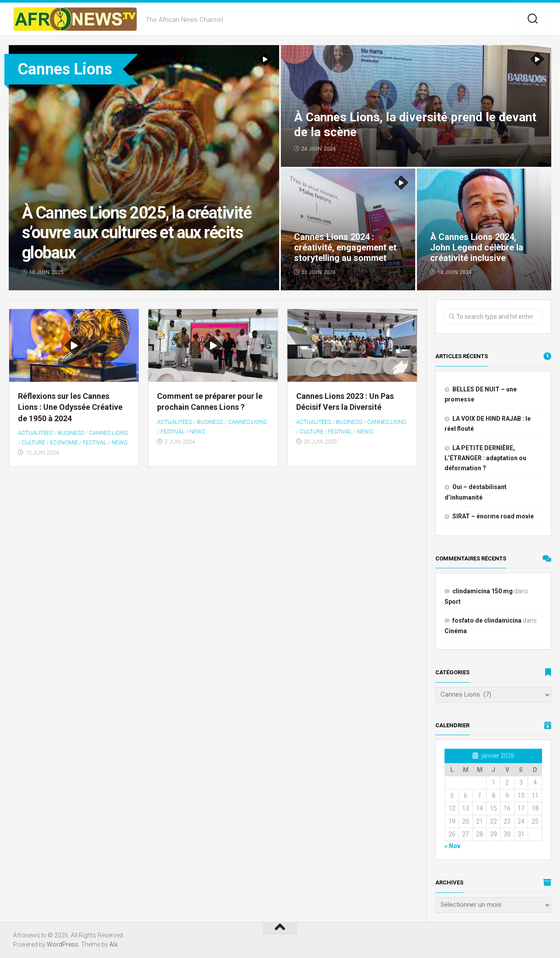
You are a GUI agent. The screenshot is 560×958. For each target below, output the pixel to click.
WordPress (63, 944)
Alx (114, 944)
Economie (64, 442)
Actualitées (35, 433)
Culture (33, 442)
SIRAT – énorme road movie (493, 516)
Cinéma (456, 631)
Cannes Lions (108, 433)
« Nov (452, 846)
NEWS (119, 442)
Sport (453, 602)
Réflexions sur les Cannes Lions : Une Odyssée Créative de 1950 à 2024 (70, 407)
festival (95, 442)
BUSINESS (71, 433)
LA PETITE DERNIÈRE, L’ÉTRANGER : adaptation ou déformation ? (485, 458)
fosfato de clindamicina (487, 620)
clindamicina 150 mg (483, 591)
